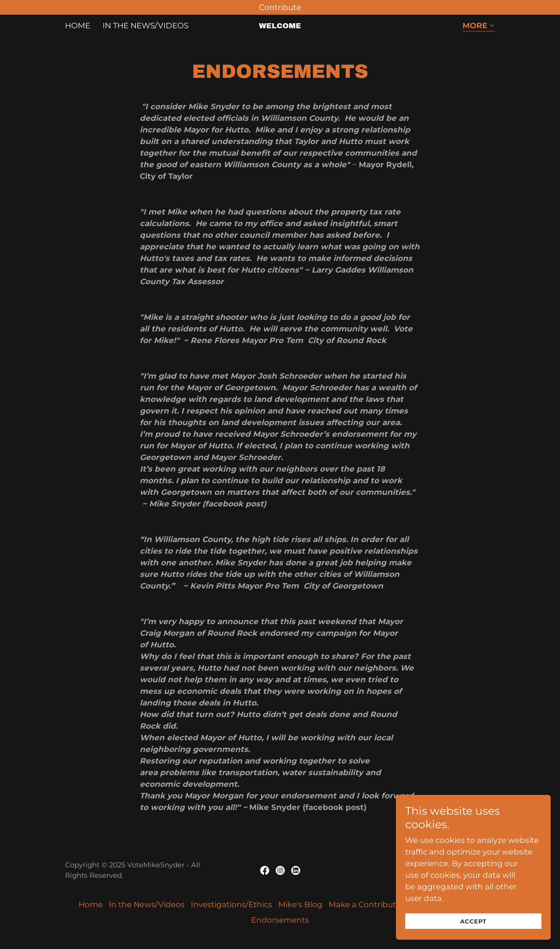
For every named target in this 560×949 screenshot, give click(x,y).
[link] (280, 26)
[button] (479, 26)
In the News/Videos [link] (146, 26)
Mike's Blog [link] (300, 904)
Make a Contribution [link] (368, 904)
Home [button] (91, 904)
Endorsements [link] (280, 920)
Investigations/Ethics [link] (231, 904)
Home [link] (78, 26)
